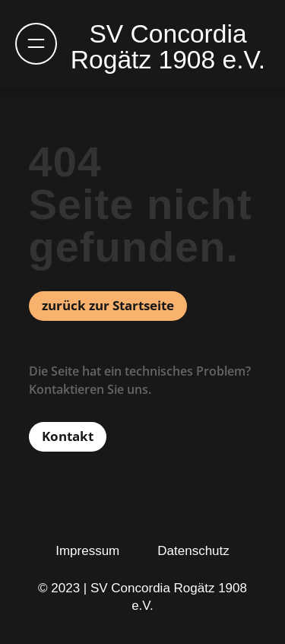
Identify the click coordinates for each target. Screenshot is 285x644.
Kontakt (68, 436)
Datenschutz (193, 551)
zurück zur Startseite (108, 305)
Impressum (87, 551)
